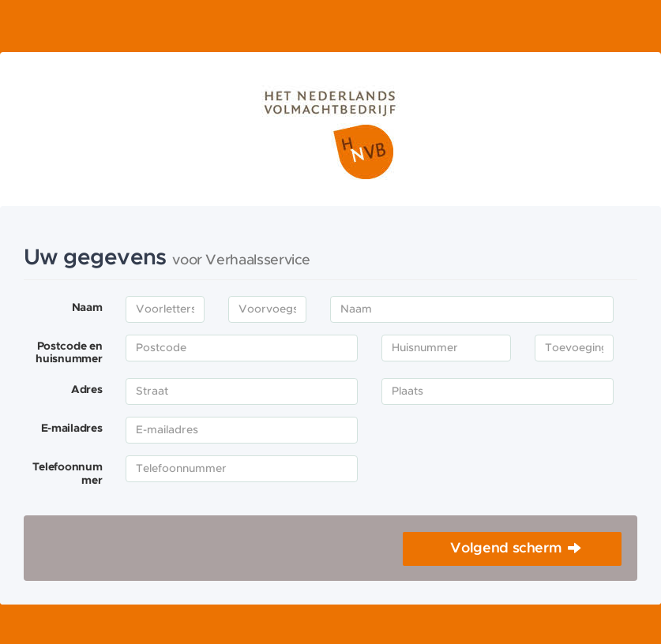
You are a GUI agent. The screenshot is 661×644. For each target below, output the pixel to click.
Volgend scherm (506, 549)
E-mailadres (72, 429)
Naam (87, 308)
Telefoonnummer (68, 474)
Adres (87, 390)
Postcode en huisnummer (69, 353)
